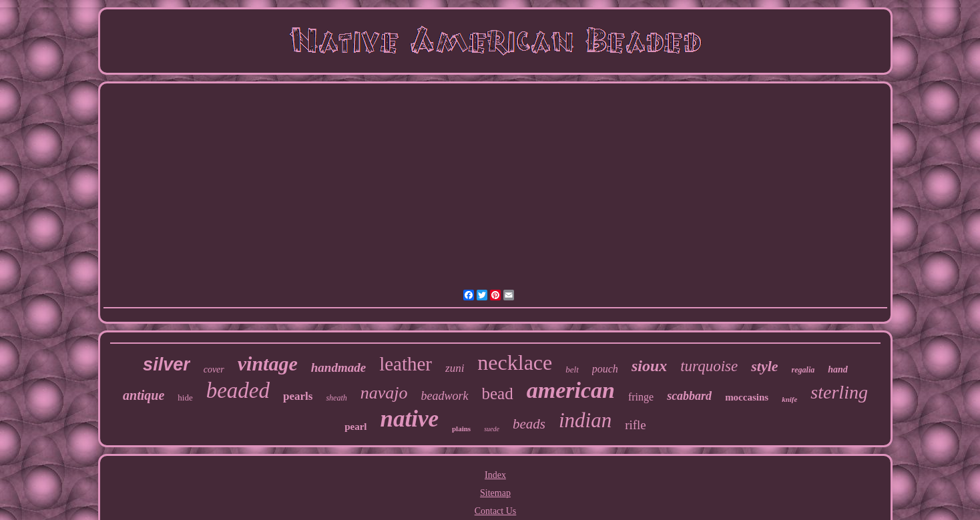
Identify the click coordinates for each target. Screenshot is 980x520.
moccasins (747, 397)
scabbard (689, 396)
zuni (455, 368)
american (571, 390)
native (410, 419)
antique (144, 395)
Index (495, 475)
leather (406, 364)
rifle (636, 425)
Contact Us (496, 511)
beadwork (445, 396)
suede (492, 429)
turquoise (709, 366)
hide (185, 398)
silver (167, 364)
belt (572, 369)
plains (461, 429)
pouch (605, 369)
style (764, 366)
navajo (384, 393)
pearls (298, 396)
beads (529, 424)
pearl (355, 427)
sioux (649, 366)
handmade (338, 367)
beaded (238, 391)
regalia (803, 370)
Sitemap (495, 493)
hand (838, 369)
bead (498, 394)
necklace (515, 362)
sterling (839, 392)
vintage (268, 363)
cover (214, 369)
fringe (641, 397)
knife (789, 399)
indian (585, 420)
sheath (336, 398)
